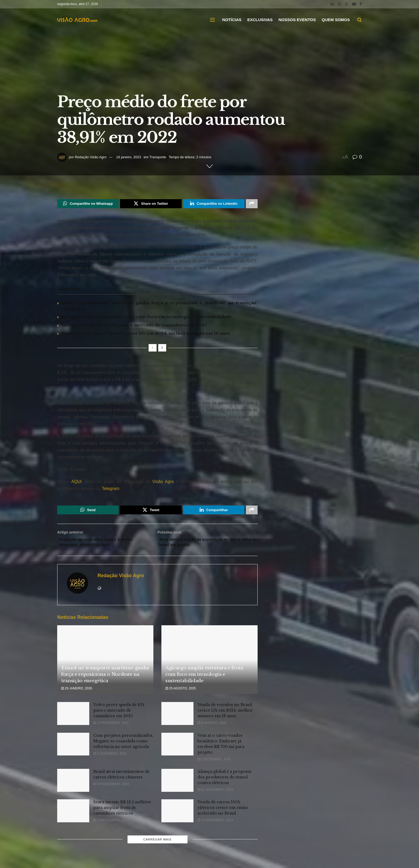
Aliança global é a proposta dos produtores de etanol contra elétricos (224, 782)
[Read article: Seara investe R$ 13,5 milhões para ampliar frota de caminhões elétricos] (73, 816)
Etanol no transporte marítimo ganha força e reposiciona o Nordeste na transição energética (105, 679)
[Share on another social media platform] (252, 204)
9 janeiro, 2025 (212, 728)
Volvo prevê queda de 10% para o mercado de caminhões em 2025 (134, 326)
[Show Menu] (212, 20)
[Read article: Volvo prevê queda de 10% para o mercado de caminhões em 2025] (73, 718)
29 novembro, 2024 (111, 789)
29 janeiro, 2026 (77, 693)
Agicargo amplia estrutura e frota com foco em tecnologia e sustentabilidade (146, 318)
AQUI (75, 483)
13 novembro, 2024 (111, 825)
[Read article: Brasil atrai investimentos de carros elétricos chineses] (73, 785)
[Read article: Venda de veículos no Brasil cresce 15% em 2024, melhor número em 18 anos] (177, 718)
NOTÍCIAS (232, 20)
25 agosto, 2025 (181, 693)
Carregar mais (157, 844)
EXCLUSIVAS (260, 20)
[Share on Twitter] (151, 204)
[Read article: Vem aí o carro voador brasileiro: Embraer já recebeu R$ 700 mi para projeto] (177, 749)
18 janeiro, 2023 (129, 157)
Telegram (111, 490)
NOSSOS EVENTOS (297, 20)
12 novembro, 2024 (215, 825)
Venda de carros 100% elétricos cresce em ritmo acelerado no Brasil (223, 812)
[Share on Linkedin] (214, 204)
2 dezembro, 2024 (110, 758)
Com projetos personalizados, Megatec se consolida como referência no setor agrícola (123, 746)
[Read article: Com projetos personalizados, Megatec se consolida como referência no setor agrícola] (73, 749)
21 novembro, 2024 (215, 794)
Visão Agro (163, 483)
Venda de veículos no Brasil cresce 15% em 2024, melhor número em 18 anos (145, 334)
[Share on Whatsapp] (88, 204)
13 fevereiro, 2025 (111, 728)
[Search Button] (360, 20)
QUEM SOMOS (336, 20)
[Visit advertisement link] (157, 393)
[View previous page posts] (153, 349)
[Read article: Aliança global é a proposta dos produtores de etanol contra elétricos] (177, 785)
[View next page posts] (162, 349)
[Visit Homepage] (77, 20)
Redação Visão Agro (91, 157)
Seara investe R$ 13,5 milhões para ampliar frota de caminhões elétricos (122, 812)
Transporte (158, 157)
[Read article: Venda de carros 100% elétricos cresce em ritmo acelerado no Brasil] (177, 816)
